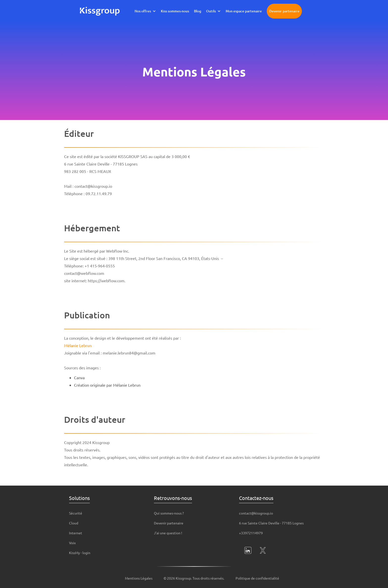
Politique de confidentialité (257, 578)
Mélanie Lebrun (78, 345)
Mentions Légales (139, 578)
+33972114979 (251, 533)
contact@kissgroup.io (256, 513)
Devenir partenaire (284, 11)
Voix (72, 543)
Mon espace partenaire (244, 11)
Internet (76, 533)
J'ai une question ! (168, 533)
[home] (100, 11)
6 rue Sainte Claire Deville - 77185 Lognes (271, 523)
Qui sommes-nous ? (169, 513)
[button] (145, 11)
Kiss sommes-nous (175, 11)
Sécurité (76, 513)
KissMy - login (80, 553)
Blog (198, 11)
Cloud (74, 523)
